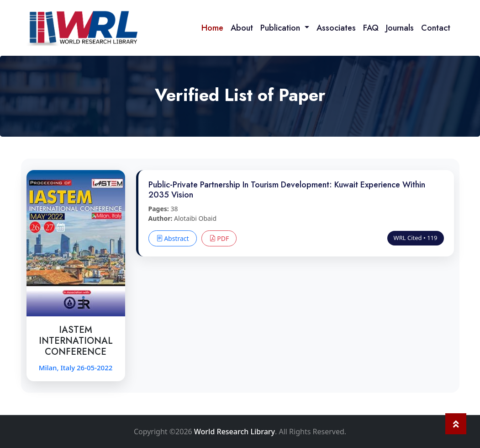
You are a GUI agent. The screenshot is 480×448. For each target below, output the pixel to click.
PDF (219, 238)
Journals (400, 28)
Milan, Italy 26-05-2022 (76, 368)
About (242, 28)
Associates (336, 28)
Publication (281, 28)
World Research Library (235, 432)
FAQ (371, 28)
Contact (436, 28)
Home (212, 28)
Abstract (173, 238)
